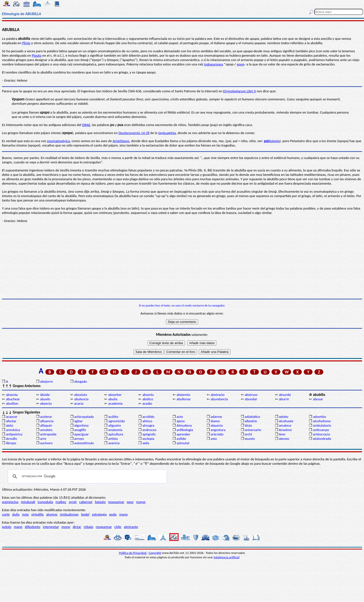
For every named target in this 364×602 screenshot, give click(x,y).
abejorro (46, 381)
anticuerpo (321, 430)
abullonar (183, 399)
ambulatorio (322, 425)
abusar (318, 399)
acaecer (12, 417)
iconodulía (45, 502)
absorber (115, 395)
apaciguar (81, 434)
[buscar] (87, 476)
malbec (61, 502)
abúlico (148, 399)
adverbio (320, 417)
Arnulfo (11, 439)
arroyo (79, 439)
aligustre (115, 425)
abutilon (12, 403)
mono (66, 527)
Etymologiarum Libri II (240, 91)
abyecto (46, 403)
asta (214, 439)
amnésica (13, 430)
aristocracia (322, 434)
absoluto (81, 395)
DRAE (86, 125)
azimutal (183, 443)
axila (146, 443)
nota (25, 514)
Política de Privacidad (133, 553)
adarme (216, 417)
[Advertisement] (182, 261)
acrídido (148, 417)
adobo (284, 417)
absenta (12, 395)
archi (248, 434)
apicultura (116, 434)
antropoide (48, 434)
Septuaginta (167, 133)
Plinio (26, 43)
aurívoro (46, 443)
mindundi (28, 502)
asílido (181, 439)
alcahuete (286, 421)
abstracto (217, 395)
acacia (79, 403)
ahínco (147, 421)
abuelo (45, 399)
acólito (113, 417)
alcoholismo (322, 421)
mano (123, 514)
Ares (282, 434)
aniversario (253, 430)
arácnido (217, 434)
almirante (131, 527)
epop (241, 64)
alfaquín (46, 425)
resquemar (116, 502)
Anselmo (285, 430)
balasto (100, 502)
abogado (81, 381)
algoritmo (81, 425)
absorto (148, 395)
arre (43, 439)
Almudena (184, 425)
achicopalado (84, 417)
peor (130, 502)
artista (113, 439)
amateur (285, 425)
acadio (147, 403)
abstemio (183, 395)
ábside (45, 395)
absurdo (285, 395)
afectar (11, 421)
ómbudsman (69, 514)
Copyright (155, 553)
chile (118, 527)
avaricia (114, 443)
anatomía (115, 430)
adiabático (252, 417)
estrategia (99, 514)
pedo (113, 514)
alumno (52, 514)
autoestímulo (84, 443)
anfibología (185, 430)
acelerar (46, 417)
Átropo (11, 443)
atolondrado (322, 439)
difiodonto (33, 527)
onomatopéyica (58, 141)
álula (248, 425)
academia (116, 403)
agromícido (117, 421)
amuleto (46, 430)
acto (180, 417)
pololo (7, 527)
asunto (250, 439)
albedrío (251, 421)
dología (272, 141)
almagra (148, 425)
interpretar (51, 527)
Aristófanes (121, 141)
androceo (150, 430)
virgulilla (37, 514)
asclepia (148, 439)
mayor (141, 502)
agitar (78, 421)
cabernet (86, 502)
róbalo (88, 527)
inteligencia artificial (227, 557)
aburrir (284, 399)
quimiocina (10, 502)
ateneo (284, 439)
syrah (73, 502)
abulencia (81, 399)
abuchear (13, 399)
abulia (113, 399)
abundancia (219, 399)
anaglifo (80, 430)
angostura (218, 430)
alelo (9, 425)
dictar (77, 527)
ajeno (181, 421)
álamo (215, 421)
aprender (183, 434)
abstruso (251, 395)
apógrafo (149, 434)
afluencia (47, 421)
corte (6, 514)
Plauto (37, 55)
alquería (217, 425)
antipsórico (14, 434)
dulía (16, 514)
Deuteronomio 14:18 (134, 133)
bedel (85, 514)
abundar (251, 399)
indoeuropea (213, 64)
